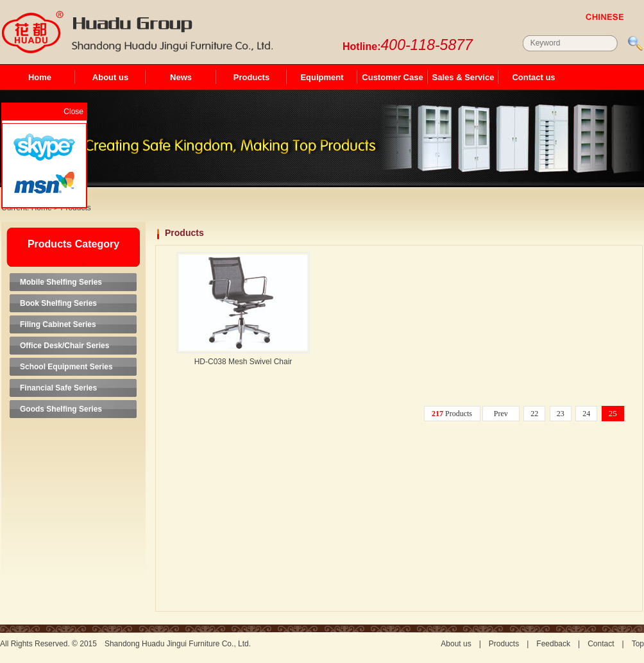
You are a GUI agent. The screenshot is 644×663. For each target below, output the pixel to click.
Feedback (553, 644)
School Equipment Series (66, 367)
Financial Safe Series (58, 388)
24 (586, 414)
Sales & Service (463, 77)
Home (40, 77)
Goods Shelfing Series (61, 409)
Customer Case (392, 77)
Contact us (533, 77)
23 (561, 414)
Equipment (322, 77)
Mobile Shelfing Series (61, 282)
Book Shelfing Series (58, 303)
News (181, 77)
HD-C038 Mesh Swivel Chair (243, 362)
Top (638, 644)
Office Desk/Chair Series (64, 346)
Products (251, 77)
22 (534, 414)
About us (110, 77)
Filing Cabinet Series (58, 324)
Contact (601, 644)
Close (73, 112)
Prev (501, 414)
